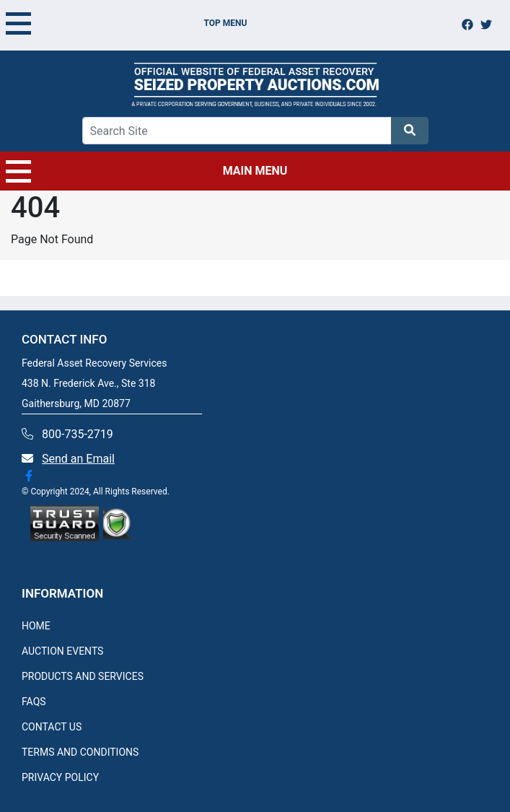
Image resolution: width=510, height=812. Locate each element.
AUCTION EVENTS (62, 651)
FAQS (34, 702)
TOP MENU (126, 23)
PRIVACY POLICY (60, 777)
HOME (36, 626)
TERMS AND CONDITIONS (80, 752)
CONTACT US (52, 727)
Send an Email (78, 459)
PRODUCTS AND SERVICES (83, 676)
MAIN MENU (146, 171)
